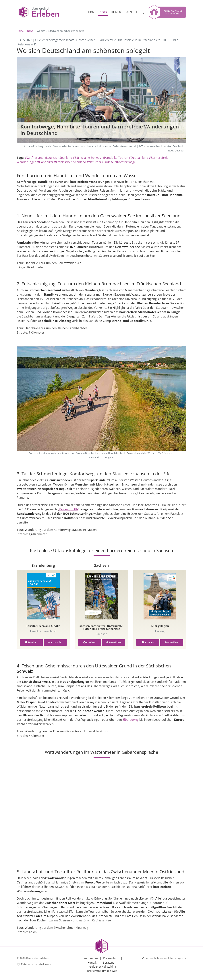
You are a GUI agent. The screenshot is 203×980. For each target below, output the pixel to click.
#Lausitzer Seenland (58, 158)
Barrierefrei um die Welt (102, 971)
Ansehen (31, 642)
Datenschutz (111, 958)
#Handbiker (45, 162)
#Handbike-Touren (115, 158)
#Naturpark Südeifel (101, 162)
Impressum (91, 958)
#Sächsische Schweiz (87, 158)
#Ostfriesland (34, 158)
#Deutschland (139, 158)
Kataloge (131, 12)
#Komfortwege (125, 162)
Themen (116, 12)
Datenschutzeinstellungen (36, 964)
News (103, 12)
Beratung (109, 962)
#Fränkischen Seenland (70, 162)
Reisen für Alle (69, 509)
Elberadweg (131, 720)
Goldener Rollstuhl (101, 966)
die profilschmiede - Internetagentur (166, 958)
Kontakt (93, 962)
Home (92, 12)
